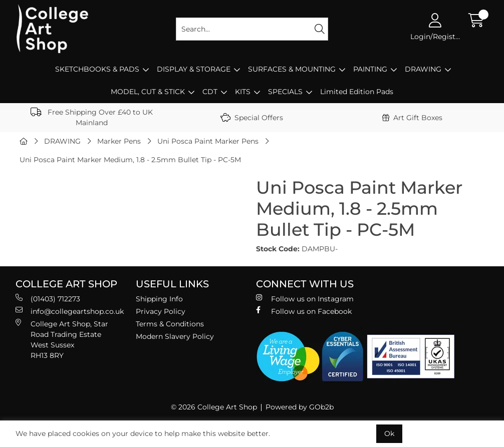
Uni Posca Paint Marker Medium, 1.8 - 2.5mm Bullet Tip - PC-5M (130, 160)
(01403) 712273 (48, 299)
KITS (243, 92)
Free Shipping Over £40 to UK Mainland (92, 117)
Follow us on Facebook (304, 311)
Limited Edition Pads (357, 92)
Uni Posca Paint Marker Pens (208, 141)
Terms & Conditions (170, 324)
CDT (210, 92)
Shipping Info (159, 299)
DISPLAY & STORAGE (194, 69)
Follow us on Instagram (305, 299)
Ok (389, 433)
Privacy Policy (161, 311)
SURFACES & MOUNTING (292, 69)
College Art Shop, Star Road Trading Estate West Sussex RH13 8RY (62, 339)
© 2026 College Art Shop (214, 407)
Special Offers (252, 118)
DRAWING (423, 69)
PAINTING (370, 69)
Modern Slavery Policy (175, 336)
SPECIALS (285, 92)
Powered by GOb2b (300, 407)
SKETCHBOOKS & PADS (97, 69)
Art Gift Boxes (412, 118)
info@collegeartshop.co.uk (70, 311)
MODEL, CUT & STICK (148, 92)
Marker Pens (119, 141)
